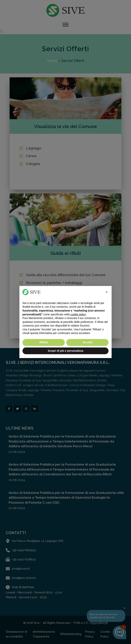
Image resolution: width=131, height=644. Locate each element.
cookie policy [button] (78, 314)
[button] (107, 292)
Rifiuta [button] (44, 342)
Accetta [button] (87, 342)
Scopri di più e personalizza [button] (65, 351)
